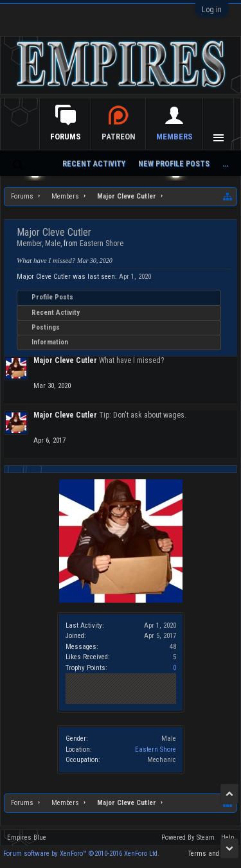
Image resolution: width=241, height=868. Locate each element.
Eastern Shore (156, 749)
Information (50, 342)
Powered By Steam (188, 837)
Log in (212, 10)
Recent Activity (56, 313)
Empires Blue (27, 837)
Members (174, 137)
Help (228, 837)
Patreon (119, 137)
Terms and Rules (213, 854)
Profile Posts (52, 297)
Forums (66, 137)
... (225, 164)
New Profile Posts (174, 164)
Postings (46, 327)
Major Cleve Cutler (65, 360)
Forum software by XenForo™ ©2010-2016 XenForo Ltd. (81, 854)
